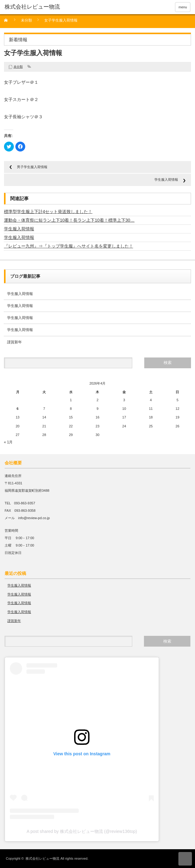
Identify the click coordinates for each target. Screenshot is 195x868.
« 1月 (8, 442)
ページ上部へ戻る (185, 859)
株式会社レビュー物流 (42, 858)
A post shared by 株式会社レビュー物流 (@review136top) (82, 831)
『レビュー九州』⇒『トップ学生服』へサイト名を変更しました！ (69, 246)
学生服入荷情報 (166, 180)
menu (183, 7)
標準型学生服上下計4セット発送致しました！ (48, 212)
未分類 (26, 20)
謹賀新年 (14, 342)
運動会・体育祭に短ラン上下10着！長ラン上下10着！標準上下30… (69, 220)
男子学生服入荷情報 (32, 167)
